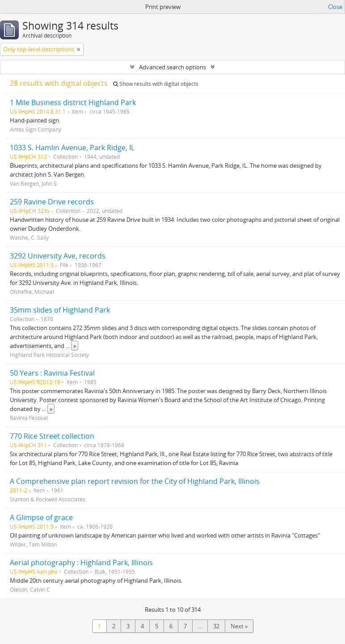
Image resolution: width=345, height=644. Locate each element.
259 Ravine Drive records (52, 202)
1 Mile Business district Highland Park (73, 102)
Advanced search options (172, 67)
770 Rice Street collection (52, 436)
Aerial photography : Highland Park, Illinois (81, 563)
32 (216, 626)
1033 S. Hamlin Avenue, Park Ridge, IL (72, 148)
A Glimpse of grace (41, 517)
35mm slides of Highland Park (60, 310)
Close (335, 7)
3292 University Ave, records (58, 256)
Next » (239, 626)
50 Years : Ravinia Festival (52, 373)
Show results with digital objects (156, 84)
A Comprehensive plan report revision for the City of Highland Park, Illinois (135, 481)
